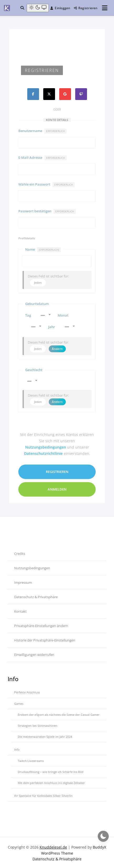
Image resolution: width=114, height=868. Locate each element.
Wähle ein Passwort (47, 185)
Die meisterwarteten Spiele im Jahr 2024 (45, 735)
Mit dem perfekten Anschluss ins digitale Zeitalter (51, 781)
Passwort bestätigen (47, 211)
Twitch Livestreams (31, 759)
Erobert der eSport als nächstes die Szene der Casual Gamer (59, 713)
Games (19, 702)
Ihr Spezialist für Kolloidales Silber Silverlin (43, 794)
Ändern (57, 347)
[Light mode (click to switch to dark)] (38, 8)
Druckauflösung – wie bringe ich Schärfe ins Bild (51, 770)
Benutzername (42, 131)
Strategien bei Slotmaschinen (38, 724)
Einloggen (60, 8)
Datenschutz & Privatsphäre (36, 595)
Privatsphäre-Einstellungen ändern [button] (41, 624)
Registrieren (86, 8)
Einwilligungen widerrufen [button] (34, 653)
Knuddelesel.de (53, 846)
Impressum (23, 581)
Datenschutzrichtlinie (43, 452)
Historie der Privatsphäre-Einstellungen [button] (45, 638)
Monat (63, 314)
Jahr (52, 325)
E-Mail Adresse (42, 158)
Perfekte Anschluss (27, 691)
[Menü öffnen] (105, 8)
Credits (20, 552)
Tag (28, 314)
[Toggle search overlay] (22, 8)
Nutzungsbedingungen (46, 445)
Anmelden (57, 487)
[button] (22, 8)
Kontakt (20, 609)
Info (17, 748)
